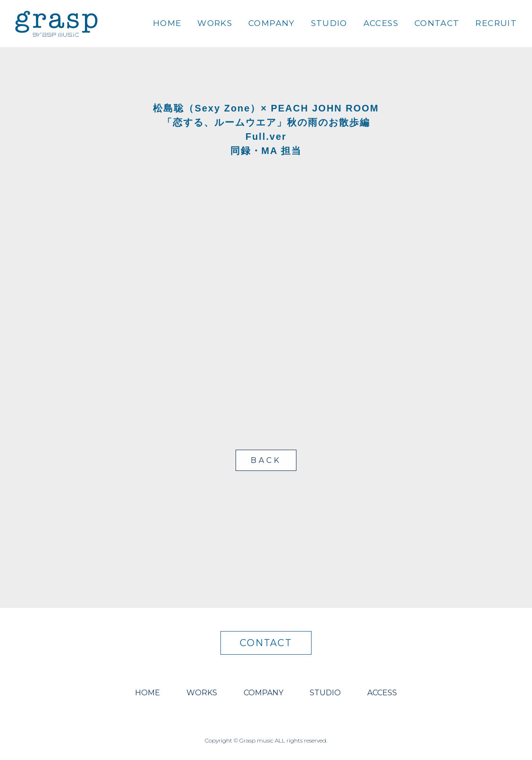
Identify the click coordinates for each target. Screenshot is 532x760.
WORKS (215, 23)
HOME (167, 23)
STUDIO (329, 23)
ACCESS (381, 23)
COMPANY (272, 23)
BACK (266, 460)
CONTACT (437, 23)
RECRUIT (496, 23)
